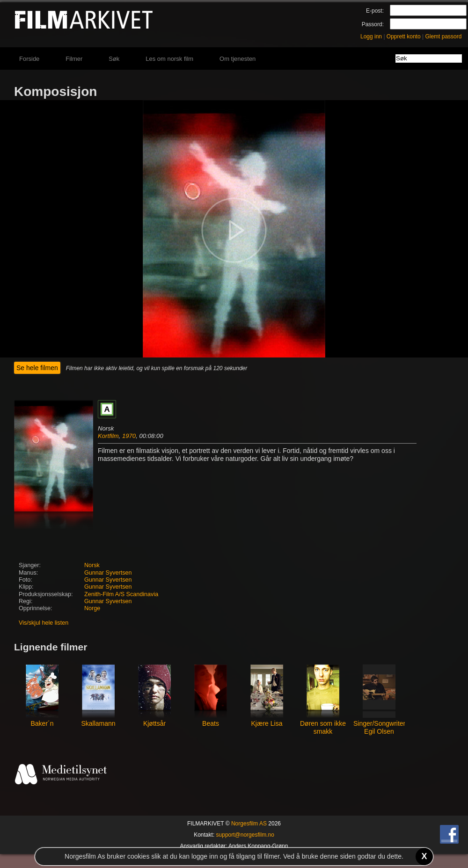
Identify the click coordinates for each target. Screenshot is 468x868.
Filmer (74, 59)
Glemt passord (443, 36)
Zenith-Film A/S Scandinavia (121, 594)
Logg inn (371, 36)
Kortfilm (108, 436)
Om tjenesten (238, 59)
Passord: (373, 24)
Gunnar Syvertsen (108, 573)
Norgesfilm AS (249, 824)
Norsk (92, 565)
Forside (29, 59)
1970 (129, 436)
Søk (114, 59)
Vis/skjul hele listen (44, 623)
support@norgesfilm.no (245, 835)
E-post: (375, 11)
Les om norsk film (169, 59)
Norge (92, 608)
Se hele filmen (37, 368)
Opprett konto (404, 36)
